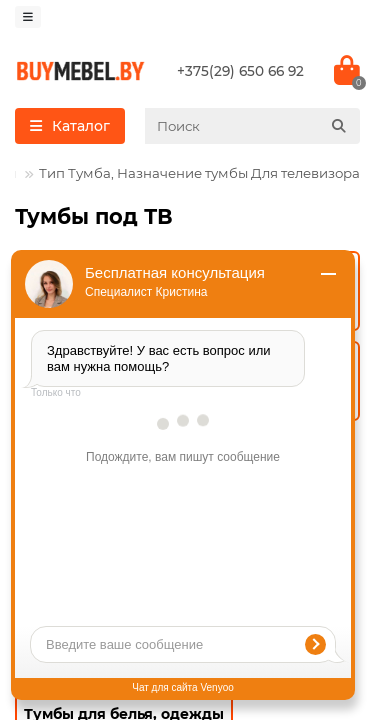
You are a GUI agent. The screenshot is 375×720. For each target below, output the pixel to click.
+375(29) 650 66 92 (240, 71)
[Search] (252, 126)
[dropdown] (28, 17)
